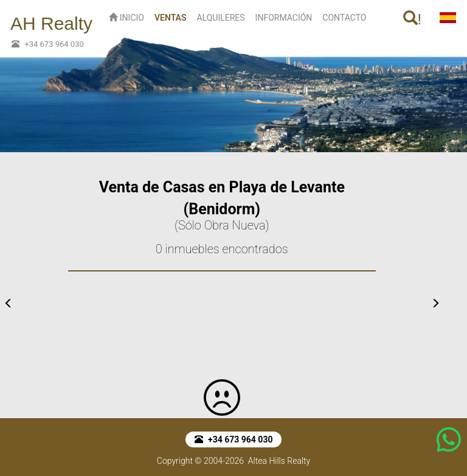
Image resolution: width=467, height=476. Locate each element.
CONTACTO (344, 18)
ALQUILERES (220, 18)
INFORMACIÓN (284, 18)
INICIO (126, 18)
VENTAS (173, 17)
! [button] (412, 19)
